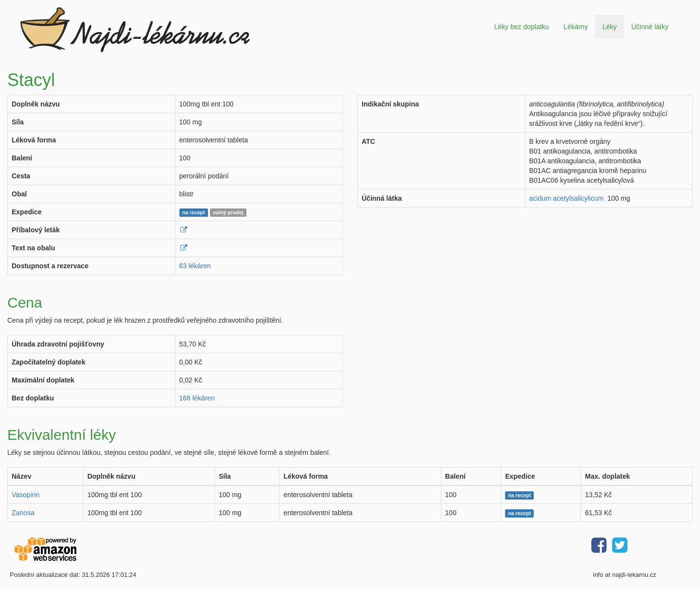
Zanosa (23, 513)
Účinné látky (650, 27)
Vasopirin (26, 495)
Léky (610, 27)
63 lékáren (195, 266)
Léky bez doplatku (521, 27)
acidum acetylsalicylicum (567, 198)
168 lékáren (197, 398)
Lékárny (576, 27)
